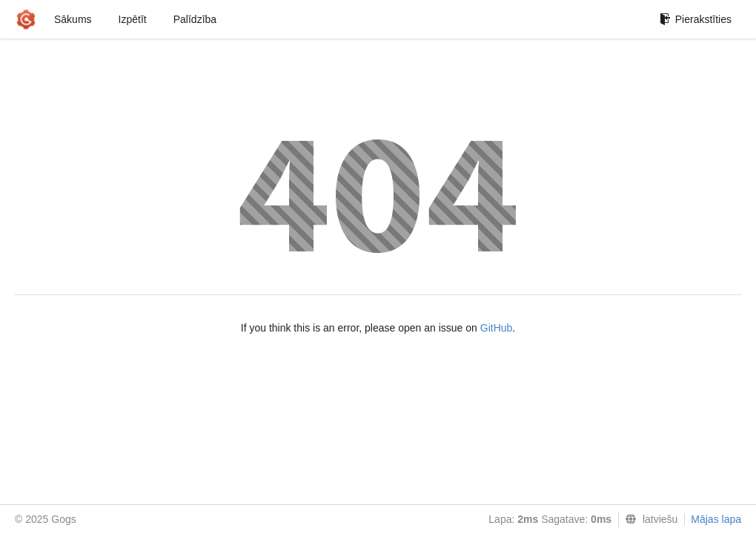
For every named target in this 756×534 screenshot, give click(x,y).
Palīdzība (195, 19)
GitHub (497, 328)
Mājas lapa (716, 519)
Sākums (73, 19)
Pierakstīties (696, 19)
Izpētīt (133, 19)
